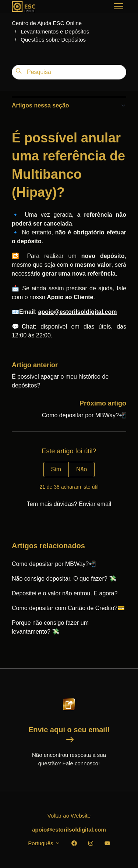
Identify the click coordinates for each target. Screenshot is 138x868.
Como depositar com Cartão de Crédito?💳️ (68, 608)
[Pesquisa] (69, 72)
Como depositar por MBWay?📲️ (84, 415)
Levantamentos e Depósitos (55, 31)
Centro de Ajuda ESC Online (47, 23)
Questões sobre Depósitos (53, 40)
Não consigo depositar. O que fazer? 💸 (64, 579)
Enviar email (95, 504)
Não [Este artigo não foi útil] (82, 469)
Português (44, 843)
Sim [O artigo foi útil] (56, 469)
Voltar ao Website (69, 816)
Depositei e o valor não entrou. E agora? (65, 593)
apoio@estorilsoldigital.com (69, 830)
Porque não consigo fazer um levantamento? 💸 (50, 627)
